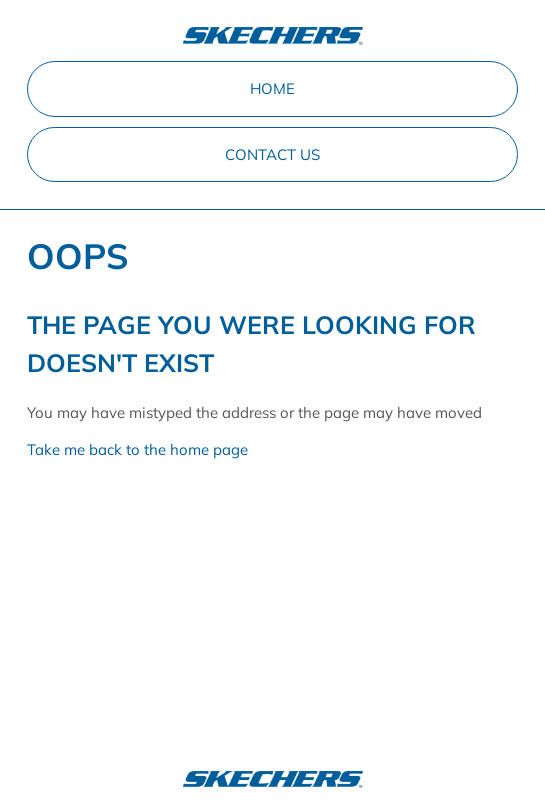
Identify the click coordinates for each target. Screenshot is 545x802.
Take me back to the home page (137, 449)
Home (272, 88)
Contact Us (272, 154)
